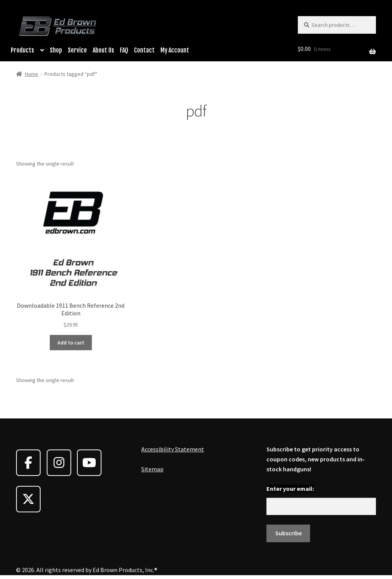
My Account (175, 50)
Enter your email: (290, 489)
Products (22, 50)
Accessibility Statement (173, 449)
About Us (103, 50)
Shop (56, 50)
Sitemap (152, 469)
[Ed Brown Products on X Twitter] (28, 499)
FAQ (124, 50)
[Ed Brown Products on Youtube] (89, 463)
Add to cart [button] (71, 343)
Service (77, 50)
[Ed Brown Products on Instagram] (59, 463)
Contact (144, 50)
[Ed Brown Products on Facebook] (28, 463)
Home (32, 74)
